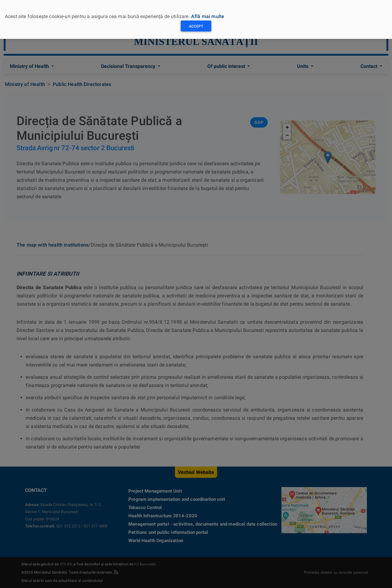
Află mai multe (208, 16)
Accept (196, 26)
